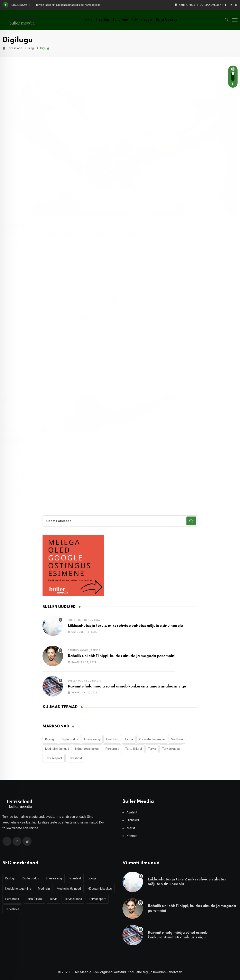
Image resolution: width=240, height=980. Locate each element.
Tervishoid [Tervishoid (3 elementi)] (75, 758)
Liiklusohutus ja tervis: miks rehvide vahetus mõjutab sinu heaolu (125, 626)
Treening (102, 20)
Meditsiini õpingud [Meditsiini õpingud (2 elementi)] (57, 749)
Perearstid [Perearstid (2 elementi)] (112, 749)
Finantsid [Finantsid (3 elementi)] (112, 739)
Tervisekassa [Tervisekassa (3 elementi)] (171, 749)
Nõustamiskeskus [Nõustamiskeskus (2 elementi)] (87, 749)
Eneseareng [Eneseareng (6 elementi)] (92, 739)
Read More (19, 276)
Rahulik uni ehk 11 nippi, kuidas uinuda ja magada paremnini (122, 656)
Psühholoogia (142, 20)
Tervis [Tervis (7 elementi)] (152, 749)
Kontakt (132, 836)
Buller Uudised (79, 620)
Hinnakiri (133, 820)
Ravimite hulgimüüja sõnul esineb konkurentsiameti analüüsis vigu (127, 686)
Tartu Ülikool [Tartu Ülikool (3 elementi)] (134, 749)
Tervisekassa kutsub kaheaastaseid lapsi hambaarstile (68, 5)
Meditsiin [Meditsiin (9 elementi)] (177, 739)
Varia (96, 620)
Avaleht (132, 812)
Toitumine (120, 20)
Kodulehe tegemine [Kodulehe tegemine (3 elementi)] (152, 739)
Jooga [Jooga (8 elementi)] (129, 739)
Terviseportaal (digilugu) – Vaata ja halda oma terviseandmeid (101, 449)
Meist (131, 828)
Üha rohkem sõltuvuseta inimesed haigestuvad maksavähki (96, 230)
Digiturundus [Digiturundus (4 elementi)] (70, 739)
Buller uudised (167, 20)
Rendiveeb (174, 972)
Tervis (87, 20)
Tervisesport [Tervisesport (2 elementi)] (54, 758)
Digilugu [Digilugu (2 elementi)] (50, 739)
